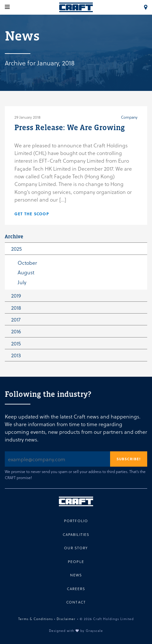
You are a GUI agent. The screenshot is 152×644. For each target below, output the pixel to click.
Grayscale (94, 630)
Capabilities (76, 534)
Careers (76, 589)
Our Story (76, 548)
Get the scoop (32, 214)
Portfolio (76, 521)
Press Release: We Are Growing (70, 127)
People (76, 562)
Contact (76, 602)
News (76, 575)
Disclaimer (66, 619)
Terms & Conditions (36, 619)
